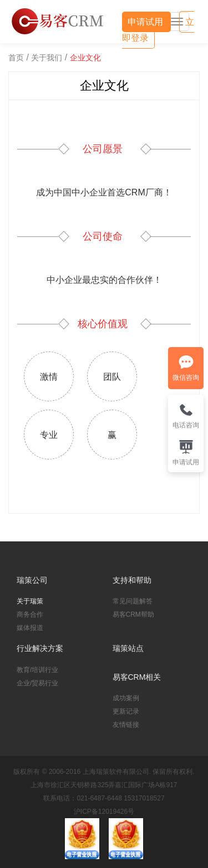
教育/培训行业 (37, 670)
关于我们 (47, 58)
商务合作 (30, 614)
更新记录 (126, 711)
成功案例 (126, 698)
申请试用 (146, 22)
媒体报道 (30, 628)
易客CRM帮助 (133, 614)
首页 (16, 58)
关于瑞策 (30, 601)
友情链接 (126, 725)
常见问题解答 (133, 601)
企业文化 (85, 58)
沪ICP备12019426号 (104, 812)
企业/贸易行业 (37, 683)
